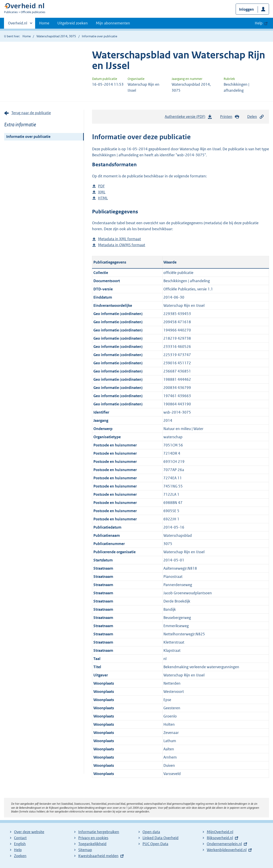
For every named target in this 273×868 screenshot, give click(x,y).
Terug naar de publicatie (31, 113)
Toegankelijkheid (92, 844)
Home (44, 23)
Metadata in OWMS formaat (122, 245)
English (20, 844)
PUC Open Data (155, 844)
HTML (103, 198)
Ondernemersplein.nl (224, 844)
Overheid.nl (18, 24)
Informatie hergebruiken (99, 832)
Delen (256, 117)
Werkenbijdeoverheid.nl (227, 850)
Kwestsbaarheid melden (98, 856)
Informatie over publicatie (28, 137)
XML (102, 192)
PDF (101, 186)
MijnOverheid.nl (220, 832)
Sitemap (85, 850)
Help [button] (259, 23)
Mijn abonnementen (113, 23)
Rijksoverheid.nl (220, 838)
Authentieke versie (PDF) (189, 118)
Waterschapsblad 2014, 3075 (56, 36)
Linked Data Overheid (161, 838)
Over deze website (29, 832)
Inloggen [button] (246, 9)
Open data (151, 832)
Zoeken (20, 856)
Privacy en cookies (93, 838)
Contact (20, 838)
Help (18, 850)
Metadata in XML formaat (119, 239)
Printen (230, 117)
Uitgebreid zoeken (73, 23)
